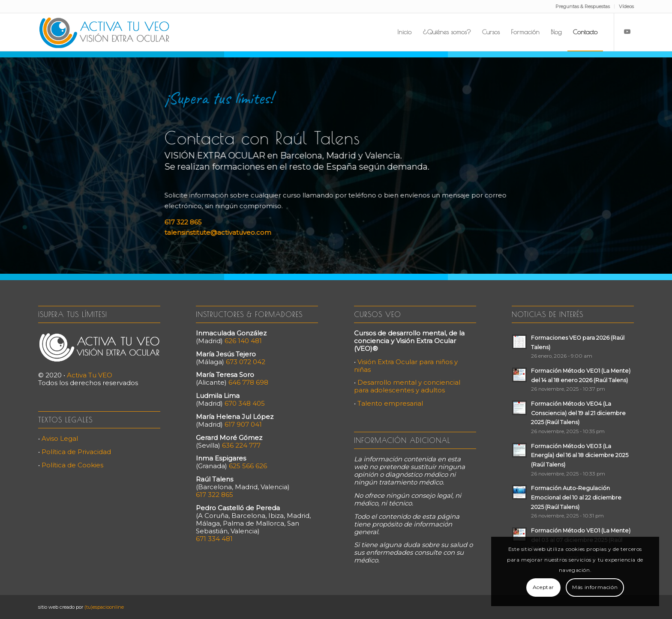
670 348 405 (245, 403)
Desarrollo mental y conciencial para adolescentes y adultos (407, 386)
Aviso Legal (60, 438)
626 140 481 (243, 341)
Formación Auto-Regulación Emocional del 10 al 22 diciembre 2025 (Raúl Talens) (576, 497)
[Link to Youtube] (627, 32)
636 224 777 (241, 445)
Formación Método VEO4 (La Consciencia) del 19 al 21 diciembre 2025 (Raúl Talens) (578, 413)
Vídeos (626, 6)
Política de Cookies (72, 465)
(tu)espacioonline (104, 607)
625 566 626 (248, 466)
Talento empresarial (390, 403)
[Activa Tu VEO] (104, 32)
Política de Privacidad (76, 452)
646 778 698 (248, 382)
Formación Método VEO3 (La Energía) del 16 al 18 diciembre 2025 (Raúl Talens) (580, 455)
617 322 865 (180, 222)
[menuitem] (583, 6)
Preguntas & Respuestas (583, 6)
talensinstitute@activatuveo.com (215, 232)
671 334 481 (214, 539)
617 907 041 (243, 424)
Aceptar (543, 587)
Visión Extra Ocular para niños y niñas (406, 366)
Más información (595, 587)
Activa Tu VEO (90, 375)
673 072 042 (246, 362)
